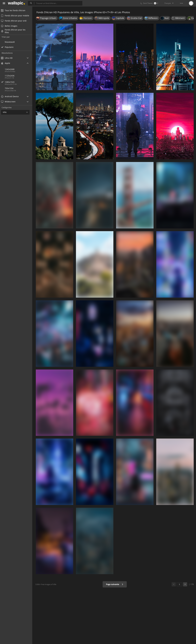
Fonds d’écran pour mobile (17, 16)
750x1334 (11, 88)
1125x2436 (11, 76)
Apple (7, 63)
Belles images (11, 26)
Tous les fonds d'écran (15, 10)
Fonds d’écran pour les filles (15, 31)
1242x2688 (11, 69)
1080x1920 (20, 82)
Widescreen (10, 102)
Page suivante (115, 584)
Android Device (12, 96)
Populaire (11, 47)
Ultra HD (9, 58)
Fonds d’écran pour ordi (16, 21)
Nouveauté (12, 42)
